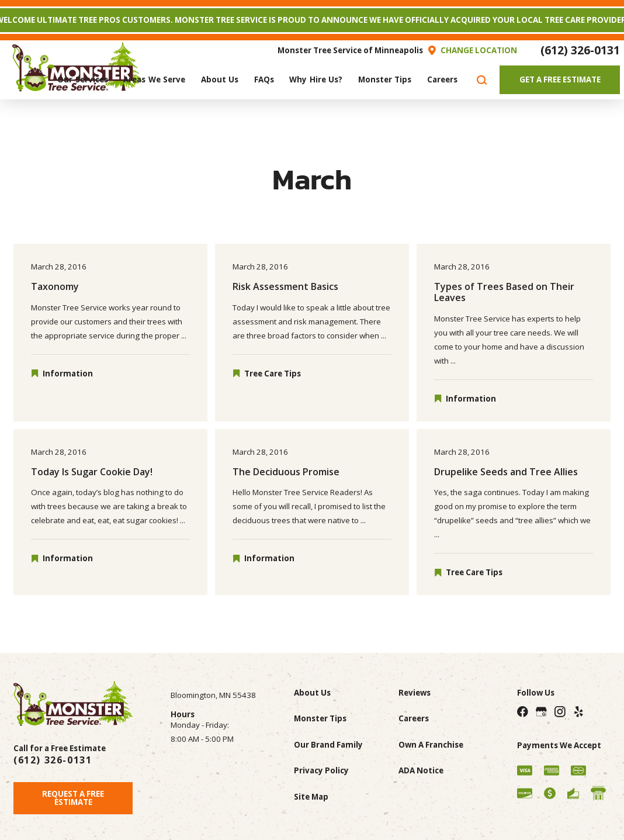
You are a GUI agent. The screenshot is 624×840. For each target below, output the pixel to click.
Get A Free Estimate (560, 79)
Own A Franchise (431, 745)
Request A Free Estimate (73, 798)
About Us (312, 693)
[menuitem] (83, 80)
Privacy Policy (321, 770)
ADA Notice (421, 770)
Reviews (415, 693)
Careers (414, 718)
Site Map (311, 797)
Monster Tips (320, 718)
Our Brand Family (328, 745)
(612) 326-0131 (580, 50)
